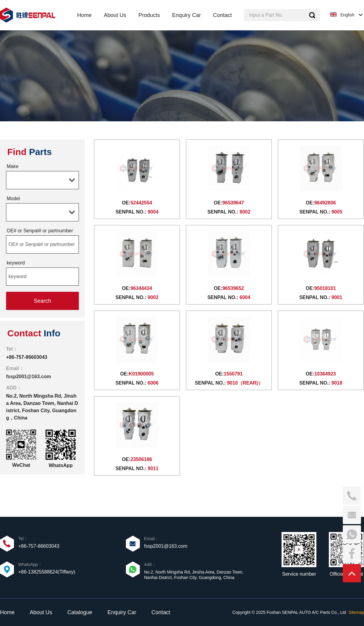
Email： (15, 368)
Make (13, 166)
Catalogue (80, 612)
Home (7, 612)
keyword (16, 263)
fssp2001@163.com (29, 377)
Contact (161, 612)
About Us (41, 612)
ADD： (14, 388)
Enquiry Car (122, 612)
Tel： (12, 349)
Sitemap (356, 612)
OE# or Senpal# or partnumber (40, 231)
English (347, 15)
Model (13, 199)
